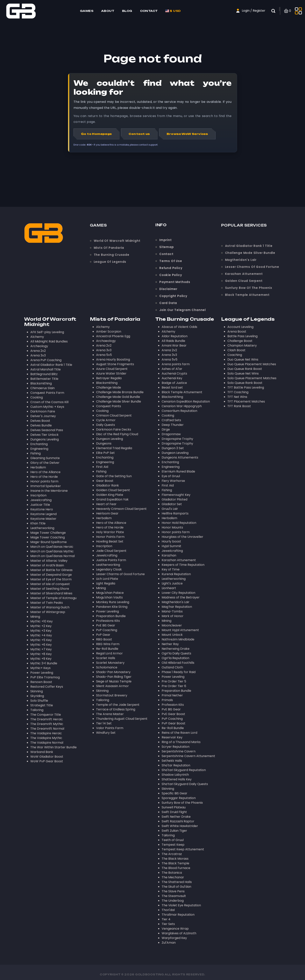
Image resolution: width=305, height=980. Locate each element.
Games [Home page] (87, 11)
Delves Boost (40, 421)
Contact (149, 11)
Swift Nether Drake (176, 817)
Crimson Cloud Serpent (114, 415)
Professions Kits (108, 621)
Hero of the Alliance (45, 472)
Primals (167, 700)
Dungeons (104, 443)
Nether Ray (170, 644)
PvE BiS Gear (106, 625)
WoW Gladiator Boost (47, 757)
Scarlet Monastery (110, 663)
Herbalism (38, 467)
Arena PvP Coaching (46, 360)
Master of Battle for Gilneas (51, 570)
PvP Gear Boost (174, 723)
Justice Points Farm (111, 560)
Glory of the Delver (45, 463)
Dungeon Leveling (110, 439)
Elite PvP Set (105, 453)
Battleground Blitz (44, 374)
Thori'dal (168, 910)
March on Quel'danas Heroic (52, 547)
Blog (127, 11)
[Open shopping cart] (288, 11)
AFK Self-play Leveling (47, 332)
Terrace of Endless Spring (116, 709)
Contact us (139, 196)
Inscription (38, 495)
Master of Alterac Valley (49, 561)
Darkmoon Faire (43, 411)
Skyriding (37, 696)
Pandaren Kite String (112, 607)
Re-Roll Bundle (107, 649)
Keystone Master (43, 519)
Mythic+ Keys (40, 668)
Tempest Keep (173, 845)
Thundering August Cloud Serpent (122, 719)
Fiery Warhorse (173, 481)
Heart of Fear (106, 504)
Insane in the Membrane (49, 491)
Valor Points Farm (110, 728)
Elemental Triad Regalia (114, 448)
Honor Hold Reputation (179, 523)
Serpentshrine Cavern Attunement (188, 756)
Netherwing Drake (176, 649)
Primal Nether (172, 695)
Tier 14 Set (104, 723)
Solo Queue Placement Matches (252, 378)
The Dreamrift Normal (47, 729)
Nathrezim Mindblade (178, 639)
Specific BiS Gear (174, 793)
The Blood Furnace (176, 868)
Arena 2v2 (38, 351)
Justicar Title (40, 505)
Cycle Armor (106, 420)
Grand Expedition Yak (112, 499)
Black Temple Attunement (182, 392)
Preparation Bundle (111, 616)
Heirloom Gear (107, 513)
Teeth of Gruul (173, 840)
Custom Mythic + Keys (47, 407)
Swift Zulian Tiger (174, 831)
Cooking (37, 397)
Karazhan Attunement (179, 560)
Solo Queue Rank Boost (245, 383)
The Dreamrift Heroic (47, 719)
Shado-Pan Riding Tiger (114, 677)
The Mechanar (173, 877)
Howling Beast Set (110, 541)
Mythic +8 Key (41, 654)
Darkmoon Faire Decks (114, 429)
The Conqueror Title (46, 715)
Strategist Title (42, 705)
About (108, 11)
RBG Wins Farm (108, 644)
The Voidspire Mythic (46, 738)
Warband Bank (42, 752)
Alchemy (37, 337)
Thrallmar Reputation (178, 915)
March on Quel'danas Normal (53, 556)
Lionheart (169, 588)
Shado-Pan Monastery (113, 672)
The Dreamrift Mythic (47, 724)
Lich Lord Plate (107, 579)
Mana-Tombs (172, 611)
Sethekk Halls (172, 761)
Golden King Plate (110, 495)
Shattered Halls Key (177, 779)
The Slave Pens (173, 891)
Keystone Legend (43, 514)
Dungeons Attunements (180, 457)
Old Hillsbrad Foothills (178, 663)
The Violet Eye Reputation (181, 905)
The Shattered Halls (177, 882)
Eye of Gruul (171, 476)
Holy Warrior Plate (110, 532)
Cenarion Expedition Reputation (186, 401)
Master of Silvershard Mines (51, 593)
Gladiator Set (172, 504)
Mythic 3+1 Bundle (44, 663)
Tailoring (37, 710)
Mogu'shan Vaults (109, 597)
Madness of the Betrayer (181, 597)
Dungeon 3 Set (173, 448)
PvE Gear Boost (173, 714)
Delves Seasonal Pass (47, 430)
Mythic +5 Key (41, 640)
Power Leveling (42, 673)
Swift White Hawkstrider (180, 826)
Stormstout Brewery (112, 695)
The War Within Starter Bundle (53, 747)
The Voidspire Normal (47, 743)
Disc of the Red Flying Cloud (117, 434)
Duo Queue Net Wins (243, 359)
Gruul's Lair (170, 509)
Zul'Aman (169, 943)
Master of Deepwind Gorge (51, 575)
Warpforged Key (174, 938)
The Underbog (173, 901)
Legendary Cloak (109, 569)
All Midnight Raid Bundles (49, 341)
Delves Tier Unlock (44, 435)
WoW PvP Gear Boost (47, 761)
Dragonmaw (171, 434)
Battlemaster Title (44, 379)
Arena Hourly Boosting (113, 359)
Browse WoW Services (187, 196)
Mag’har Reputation (177, 607)
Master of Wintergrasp (48, 612)
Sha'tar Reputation (176, 765)
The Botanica (172, 873)
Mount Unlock (172, 635)
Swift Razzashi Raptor (178, 821)
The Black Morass (175, 859)
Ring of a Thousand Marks (181, 742)
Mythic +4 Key (41, 635)
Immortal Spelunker (46, 486)
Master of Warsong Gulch (50, 607)
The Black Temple (175, 863)
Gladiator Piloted (174, 499)
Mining (35, 617)
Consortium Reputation (179, 411)
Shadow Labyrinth (175, 775)
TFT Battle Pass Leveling (246, 387)
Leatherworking (42, 528)
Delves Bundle (41, 425)
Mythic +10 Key (42, 621)
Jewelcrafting (41, 500)
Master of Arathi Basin (47, 565)
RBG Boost (104, 639)
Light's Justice (172, 583)
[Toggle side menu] (298, 11)
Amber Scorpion (109, 331)
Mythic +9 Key (41, 659)
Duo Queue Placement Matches (252, 364)
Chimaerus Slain (43, 388)
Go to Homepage (96, 196)
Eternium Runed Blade (178, 471)
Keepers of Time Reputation (183, 565)
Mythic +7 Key (41, 649)
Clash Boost (236, 350)
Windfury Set (106, 733)
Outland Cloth (172, 667)
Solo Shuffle (39, 701)
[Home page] (21, 11)
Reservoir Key (172, 737)
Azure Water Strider (111, 373)
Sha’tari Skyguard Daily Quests (185, 784)
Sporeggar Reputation (179, 798)
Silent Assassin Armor (112, 686)
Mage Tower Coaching (48, 537)
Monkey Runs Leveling (113, 602)
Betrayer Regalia (109, 378)
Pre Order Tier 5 (174, 681)
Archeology (39, 346)
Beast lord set (172, 387)
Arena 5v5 (104, 355)
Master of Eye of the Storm (51, 579)
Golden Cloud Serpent (113, 490)
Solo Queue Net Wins (243, 373)
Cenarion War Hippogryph (182, 406)
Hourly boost (171, 541)
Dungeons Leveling (45, 439)
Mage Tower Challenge (48, 533)
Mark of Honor (173, 616)
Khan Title (38, 523)
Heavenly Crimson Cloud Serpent (121, 509)
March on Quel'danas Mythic (52, 551)
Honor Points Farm (110, 537)
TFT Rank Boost (239, 406)
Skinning (37, 691)
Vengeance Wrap (175, 929)
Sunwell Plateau (174, 807)
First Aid (102, 467)
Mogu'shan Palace (110, 593)
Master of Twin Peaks (47, 603)
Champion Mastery (242, 345)
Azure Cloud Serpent (112, 369)
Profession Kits (173, 705)
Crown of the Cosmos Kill (49, 402)
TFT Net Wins (237, 397)
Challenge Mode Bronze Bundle (120, 392)
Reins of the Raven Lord (179, 733)
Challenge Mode (109, 387)
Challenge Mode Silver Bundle (119, 401)
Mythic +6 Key (41, 645)
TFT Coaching (238, 392)
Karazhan (169, 555)
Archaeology (106, 341)
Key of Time (171, 569)
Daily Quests (106, 425)
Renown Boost (41, 682)
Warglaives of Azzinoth (179, 933)
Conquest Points (109, 406)
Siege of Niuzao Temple (114, 681)
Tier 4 (166, 919)
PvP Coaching (107, 630)
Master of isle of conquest (50, 584)
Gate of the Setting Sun (114, 476)
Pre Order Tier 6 (174, 686)
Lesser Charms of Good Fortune (120, 574)
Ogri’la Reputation (175, 658)
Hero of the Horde (44, 477)
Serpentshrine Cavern (179, 751)
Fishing (35, 453)
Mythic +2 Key (41, 626)
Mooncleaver (172, 625)
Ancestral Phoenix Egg (113, 336)
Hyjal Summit (171, 546)
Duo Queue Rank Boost (245, 369)
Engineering (39, 449)
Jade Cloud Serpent (111, 551)
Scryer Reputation (176, 747)
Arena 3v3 (38, 355)
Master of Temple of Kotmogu (53, 598)
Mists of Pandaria (115, 319)
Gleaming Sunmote (45, 458)
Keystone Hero (42, 509)
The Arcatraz (172, 854)
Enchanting (39, 444)
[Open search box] (276, 11)
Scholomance (107, 667)
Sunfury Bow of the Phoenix (182, 803)
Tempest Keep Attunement (183, 849)
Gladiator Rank (107, 485)
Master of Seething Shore (50, 589)
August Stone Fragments (115, 364)
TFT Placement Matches (246, 401)
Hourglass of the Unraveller (182, 537)
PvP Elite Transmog (45, 677)
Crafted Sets (171, 420)
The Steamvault (174, 896)
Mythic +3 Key (41, 631)
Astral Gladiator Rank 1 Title (51, 365)
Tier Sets (168, 924)
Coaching (235, 355)
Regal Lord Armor (109, 653)
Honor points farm (44, 481)
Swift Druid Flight (174, 812)
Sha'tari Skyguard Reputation (184, 770)
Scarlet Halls (106, 658)
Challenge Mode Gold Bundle (118, 397)
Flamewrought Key (176, 495)
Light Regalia (106, 583)
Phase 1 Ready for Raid (179, 672)
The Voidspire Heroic (46, 733)
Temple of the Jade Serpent (118, 705)
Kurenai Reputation (176, 574)
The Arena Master (110, 714)
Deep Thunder (173, 425)
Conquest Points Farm (47, 393)
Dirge (166, 429)
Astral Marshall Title (46, 369)
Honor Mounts (172, 527)
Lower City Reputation (178, 593)
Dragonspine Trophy (177, 439)
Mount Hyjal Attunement (180, 630)
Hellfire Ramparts (175, 513)
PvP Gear (103, 635)
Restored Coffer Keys (47, 687)
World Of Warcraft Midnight (50, 322)
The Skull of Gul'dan (176, 887)
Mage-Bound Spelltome (49, 542)
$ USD (173, 11)
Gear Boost (105, 481)
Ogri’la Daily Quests (176, 653)
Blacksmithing (41, 383)
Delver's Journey (43, 416)
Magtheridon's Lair (176, 602)
